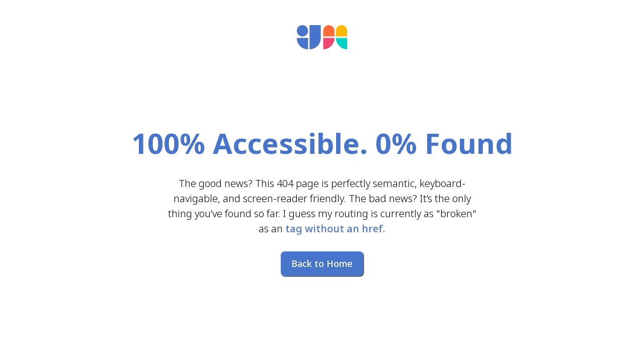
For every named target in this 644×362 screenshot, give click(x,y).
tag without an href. (335, 229)
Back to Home (322, 263)
